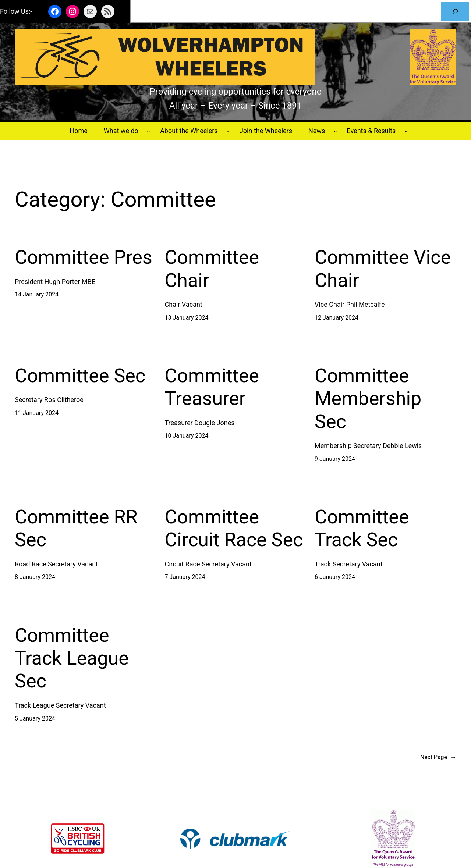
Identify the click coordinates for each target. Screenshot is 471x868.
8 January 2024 (35, 577)
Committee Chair (212, 269)
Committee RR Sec (76, 528)
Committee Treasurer (212, 387)
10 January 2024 (187, 436)
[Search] (455, 11)
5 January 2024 (35, 718)
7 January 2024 (185, 577)
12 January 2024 (337, 318)
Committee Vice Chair (383, 269)
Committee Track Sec (362, 528)
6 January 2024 (335, 577)
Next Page (438, 757)
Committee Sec (80, 376)
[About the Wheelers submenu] (228, 131)
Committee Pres (84, 257)
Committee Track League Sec (72, 658)
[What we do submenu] (148, 131)
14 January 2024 (37, 294)
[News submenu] (335, 131)
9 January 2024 (335, 459)
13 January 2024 (187, 318)
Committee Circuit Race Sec (234, 528)
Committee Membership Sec (368, 399)
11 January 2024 (37, 413)
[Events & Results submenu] (406, 131)
